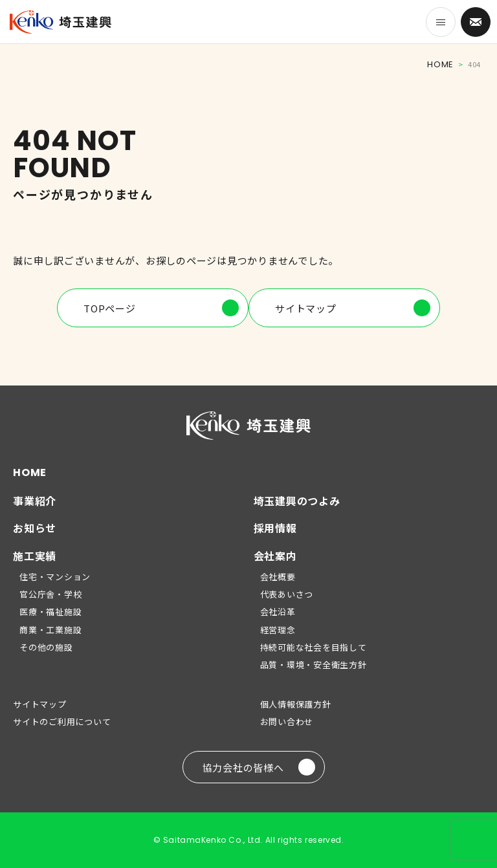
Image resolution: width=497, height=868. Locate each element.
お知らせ (35, 528)
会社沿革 (278, 612)
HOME (440, 64)
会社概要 (278, 577)
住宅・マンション (55, 577)
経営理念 (278, 630)
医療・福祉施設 (50, 612)
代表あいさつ (287, 594)
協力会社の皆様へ (259, 767)
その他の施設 (46, 647)
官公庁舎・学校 (50, 594)
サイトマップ (353, 308)
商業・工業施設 (50, 630)
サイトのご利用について (62, 722)
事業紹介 (35, 501)
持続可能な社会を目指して (314, 647)
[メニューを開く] (441, 22)
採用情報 (275, 528)
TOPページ (161, 308)
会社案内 (275, 556)
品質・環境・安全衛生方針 (314, 665)
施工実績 (35, 556)
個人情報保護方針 (296, 704)
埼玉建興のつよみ (297, 501)
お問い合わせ (287, 722)
